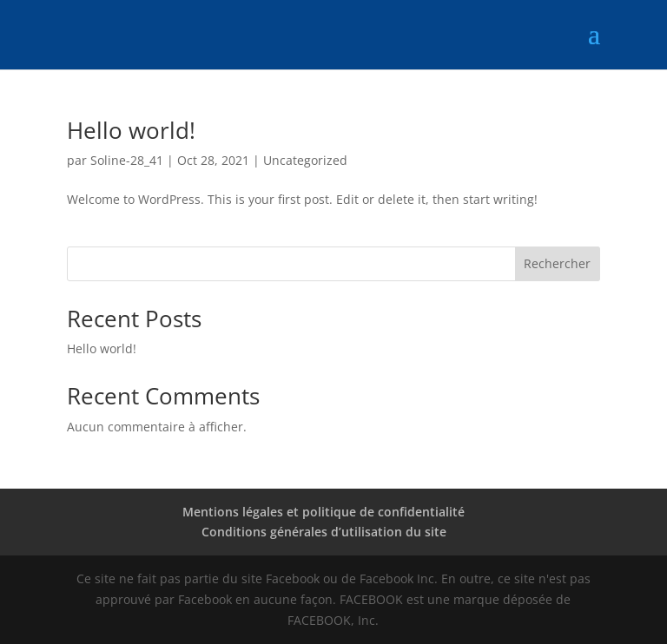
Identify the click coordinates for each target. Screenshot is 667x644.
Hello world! (131, 130)
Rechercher (557, 263)
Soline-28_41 (127, 160)
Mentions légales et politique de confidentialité (324, 512)
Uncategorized (305, 160)
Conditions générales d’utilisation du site (324, 532)
